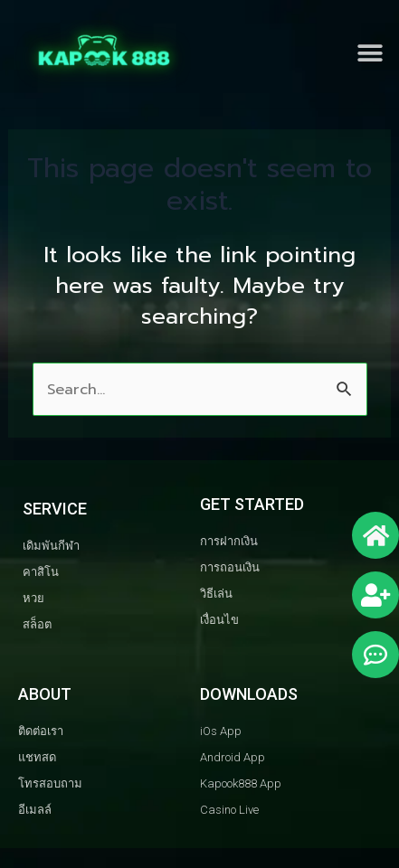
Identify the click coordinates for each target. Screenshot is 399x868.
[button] (370, 54)
